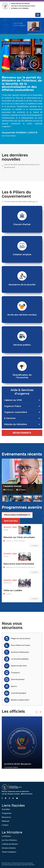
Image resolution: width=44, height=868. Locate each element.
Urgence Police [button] (13, 406)
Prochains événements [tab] (17, 515)
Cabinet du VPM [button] (13, 400)
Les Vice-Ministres (9, 840)
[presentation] (36, 712)
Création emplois (22, 255)
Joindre (34, 546)
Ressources (6, 817)
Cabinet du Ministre (10, 844)
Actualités (6, 809)
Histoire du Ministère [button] (15, 424)
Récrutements (22, 433)
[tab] (22, 400)
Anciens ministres (9, 848)
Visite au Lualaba (13, 590)
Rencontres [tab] (11, 521)
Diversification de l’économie (22, 376)
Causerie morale (12, 486)
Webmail (5, 821)
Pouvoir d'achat (22, 224)
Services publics (22, 345)
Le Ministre (6, 836)
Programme (7, 813)
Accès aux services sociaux (22, 315)
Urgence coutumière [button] (16, 412)
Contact (5, 825)
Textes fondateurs (9, 852)
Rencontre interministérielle (19, 564)
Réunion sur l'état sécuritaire (19, 537)
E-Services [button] (10, 418)
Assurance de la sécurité (22, 285)
